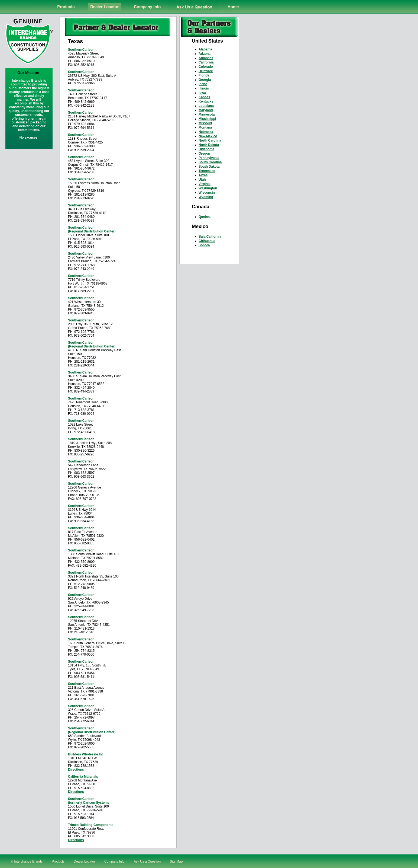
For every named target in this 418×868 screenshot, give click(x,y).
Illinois (204, 88)
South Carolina (210, 162)
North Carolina (210, 141)
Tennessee (207, 171)
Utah (202, 180)
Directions (76, 770)
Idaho (203, 84)
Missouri (205, 123)
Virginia (205, 184)
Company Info (114, 861)
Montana (205, 127)
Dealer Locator (84, 861)
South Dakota (209, 167)
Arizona (205, 54)
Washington (208, 188)
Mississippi (207, 119)
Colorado (206, 67)
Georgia (205, 80)
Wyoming (206, 197)
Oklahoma (206, 149)
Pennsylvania (209, 158)
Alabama (205, 49)
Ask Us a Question (147, 861)
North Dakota (209, 145)
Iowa (202, 93)
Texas (203, 175)
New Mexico (208, 136)
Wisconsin (207, 193)
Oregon (204, 154)
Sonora (204, 245)
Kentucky (206, 101)
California (206, 62)
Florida (204, 75)
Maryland (206, 110)
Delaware (206, 71)
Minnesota (207, 114)
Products (58, 861)
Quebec (205, 217)
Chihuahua (207, 241)
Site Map (176, 861)
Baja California (210, 237)
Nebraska (206, 132)
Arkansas (206, 58)
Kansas (204, 97)
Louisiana (206, 106)
